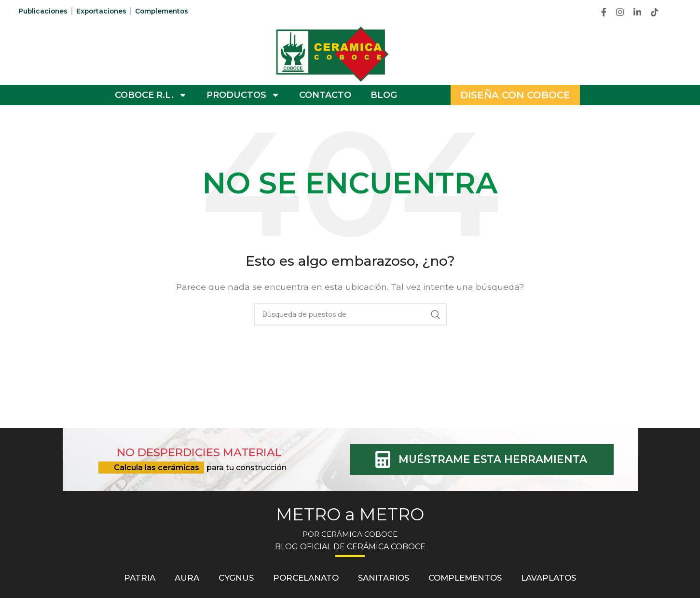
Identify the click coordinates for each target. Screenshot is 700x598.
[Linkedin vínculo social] (637, 12)
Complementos (166, 11)
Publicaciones (44, 11)
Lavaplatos (550, 578)
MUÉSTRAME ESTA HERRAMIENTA (494, 459)
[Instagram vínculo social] (620, 12)
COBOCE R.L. (151, 95)
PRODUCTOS (243, 95)
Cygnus (235, 578)
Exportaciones (104, 11)
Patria (139, 578)
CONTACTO (325, 95)
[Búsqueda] (350, 314)
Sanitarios (384, 578)
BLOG (384, 95)
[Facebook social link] (604, 12)
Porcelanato (305, 578)
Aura (186, 578)
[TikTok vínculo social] (655, 12)
